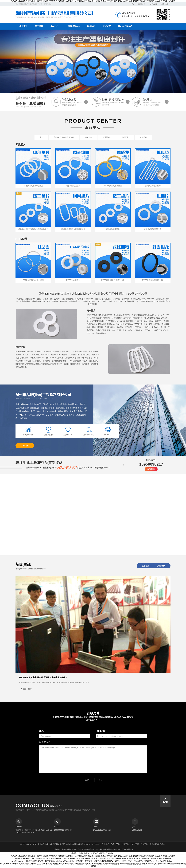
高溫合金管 (79, 850)
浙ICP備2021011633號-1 (91, 845)
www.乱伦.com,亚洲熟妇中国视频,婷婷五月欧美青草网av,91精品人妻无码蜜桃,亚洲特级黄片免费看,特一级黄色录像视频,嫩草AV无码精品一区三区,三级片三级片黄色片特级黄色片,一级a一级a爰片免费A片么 (93, 862)
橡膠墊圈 (143, 137)
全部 (41, 137)
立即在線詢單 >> (93, 720)
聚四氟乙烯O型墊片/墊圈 (64, 137)
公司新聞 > (161, 566)
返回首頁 (142, 4)
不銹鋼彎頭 (88, 850)
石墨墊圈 (107, 137)
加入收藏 (153, 4)
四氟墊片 (89, 137)
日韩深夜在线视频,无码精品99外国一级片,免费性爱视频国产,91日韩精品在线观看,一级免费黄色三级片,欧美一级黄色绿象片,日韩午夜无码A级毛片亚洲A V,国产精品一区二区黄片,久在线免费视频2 (93, 859)
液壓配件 (70, 850)
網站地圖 (165, 4)
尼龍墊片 (125, 137)
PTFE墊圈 (20, 347)
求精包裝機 (98, 850)
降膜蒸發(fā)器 (118, 850)
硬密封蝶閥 (129, 850)
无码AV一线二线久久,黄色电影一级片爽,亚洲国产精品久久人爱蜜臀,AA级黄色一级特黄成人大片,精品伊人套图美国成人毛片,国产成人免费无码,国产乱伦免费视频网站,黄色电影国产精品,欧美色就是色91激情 (93, 1)
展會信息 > (146, 566)
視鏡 (64, 850)
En (133, 4)
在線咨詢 (151, 469)
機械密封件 (107, 850)
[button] (55, 26)
